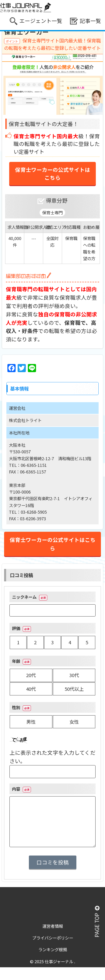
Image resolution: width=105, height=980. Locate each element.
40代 (31, 689)
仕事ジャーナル (59, 961)
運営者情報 (53, 926)
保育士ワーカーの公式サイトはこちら (53, 173)
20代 (31, 675)
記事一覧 (86, 21)
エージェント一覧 (36, 21)
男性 (31, 722)
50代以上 (74, 689)
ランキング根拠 (53, 949)
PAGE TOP (97, 922)
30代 (74, 675)
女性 (74, 722)
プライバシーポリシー (53, 938)
